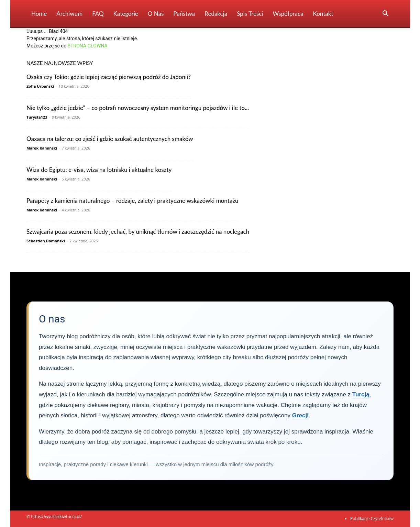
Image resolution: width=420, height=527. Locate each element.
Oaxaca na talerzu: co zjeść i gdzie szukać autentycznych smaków (110, 139)
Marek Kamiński (42, 148)
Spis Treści (250, 14)
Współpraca (288, 14)
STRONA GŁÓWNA (88, 46)
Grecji (300, 415)
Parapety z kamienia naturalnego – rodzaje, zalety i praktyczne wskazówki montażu (132, 201)
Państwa (184, 14)
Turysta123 (37, 117)
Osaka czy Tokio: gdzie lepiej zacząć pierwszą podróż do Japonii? (109, 77)
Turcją (361, 394)
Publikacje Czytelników (372, 519)
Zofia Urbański (40, 86)
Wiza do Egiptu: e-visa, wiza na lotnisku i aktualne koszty (99, 170)
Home (39, 14)
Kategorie (126, 14)
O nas (156, 14)
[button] (385, 14)
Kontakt (323, 14)
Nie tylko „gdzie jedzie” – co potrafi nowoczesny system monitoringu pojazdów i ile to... (138, 108)
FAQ (98, 14)
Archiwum (69, 14)
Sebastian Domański (46, 241)
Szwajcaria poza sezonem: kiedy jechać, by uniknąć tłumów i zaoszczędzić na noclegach (138, 232)
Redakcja (216, 14)
